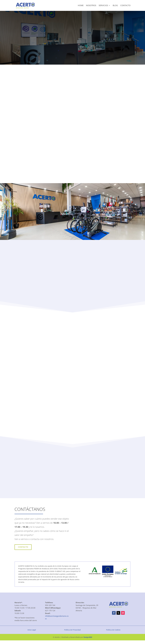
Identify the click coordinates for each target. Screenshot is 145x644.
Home (81, 5)
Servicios (103, 5)
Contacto (125, 5)
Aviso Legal (32, 633)
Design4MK (88, 641)
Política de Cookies (113, 633)
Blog (115, 5)
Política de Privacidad (72, 633)
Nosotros (91, 5)
